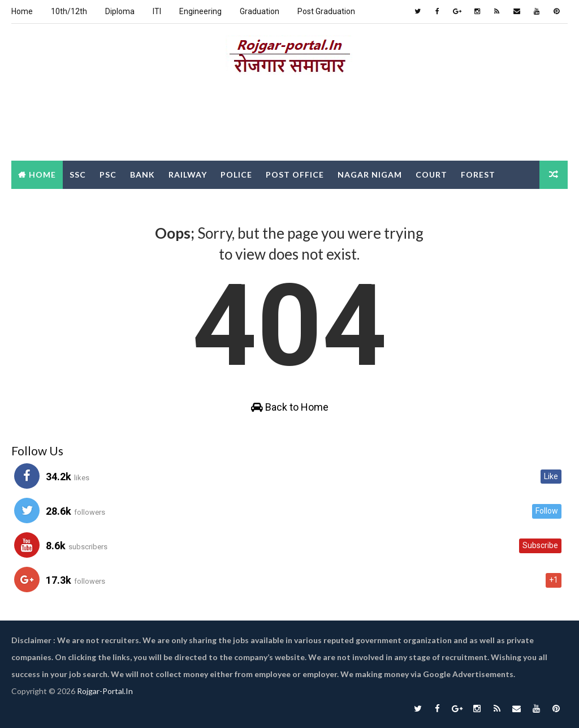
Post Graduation (326, 11)
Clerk (32, 203)
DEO (69, 203)
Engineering (200, 11)
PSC (108, 175)
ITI (157, 11)
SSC (78, 175)
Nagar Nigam (370, 175)
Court (431, 175)
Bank (142, 175)
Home (22, 11)
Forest (478, 175)
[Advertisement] (289, 121)
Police (236, 175)
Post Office (295, 175)
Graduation (260, 11)
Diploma (120, 11)
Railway (188, 175)
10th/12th (69, 11)
